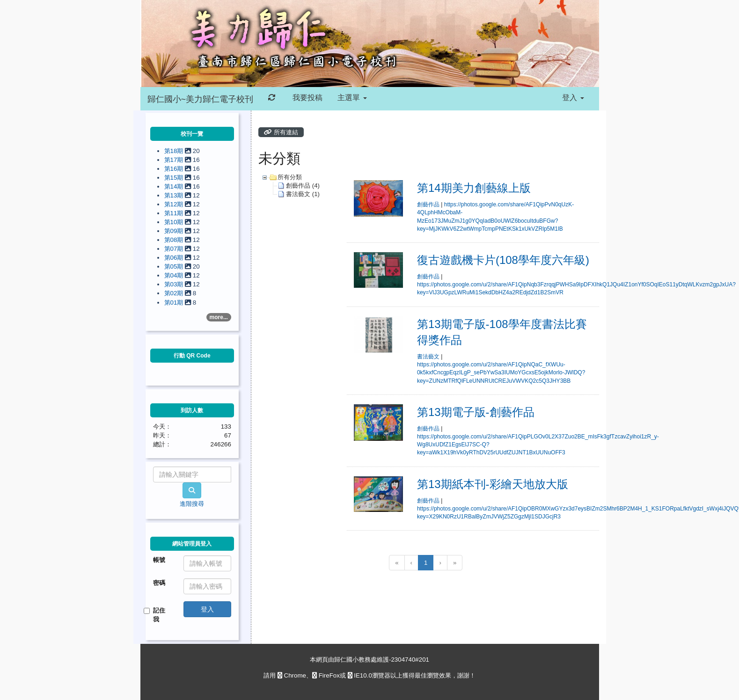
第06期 (175, 258)
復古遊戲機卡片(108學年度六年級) (503, 260)
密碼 (159, 583)
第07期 (175, 249)
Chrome (292, 675)
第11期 (175, 213)
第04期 (175, 275)
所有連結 (281, 132)
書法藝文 (428, 357)
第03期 (175, 284)
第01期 (175, 303)
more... (219, 317)
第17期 (175, 160)
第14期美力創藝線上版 (474, 188)
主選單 (352, 98)
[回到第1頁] (397, 563)
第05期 (175, 266)
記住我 (156, 615)
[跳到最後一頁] (455, 563)
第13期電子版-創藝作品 (476, 412)
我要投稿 (307, 98)
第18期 (175, 151)
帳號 (159, 560)
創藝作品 (428, 204)
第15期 (175, 178)
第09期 (175, 231)
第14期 (175, 186)
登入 (573, 98)
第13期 (175, 195)
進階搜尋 (192, 504)
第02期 (175, 293)
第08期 (175, 240)
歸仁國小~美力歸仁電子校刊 (201, 99)
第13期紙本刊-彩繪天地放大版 (493, 484)
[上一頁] (411, 563)
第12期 (175, 204)
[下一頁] (440, 563)
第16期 (175, 169)
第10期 (175, 222)
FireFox (326, 675)
